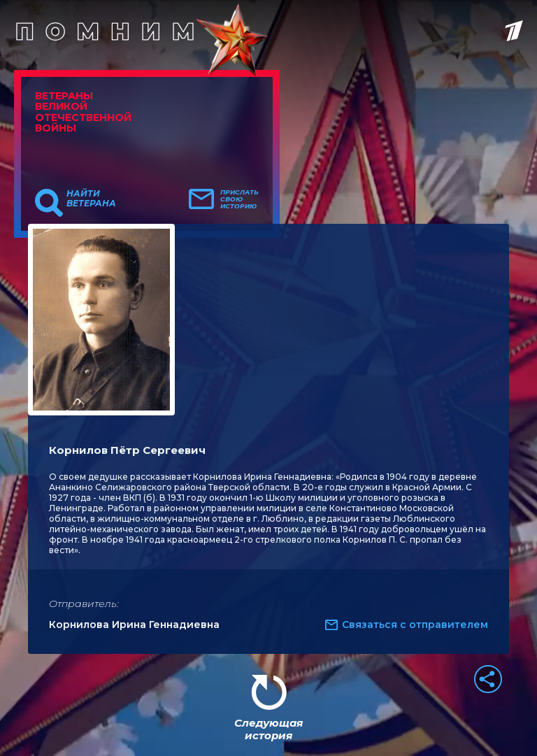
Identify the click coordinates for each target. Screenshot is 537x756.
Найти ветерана (91, 199)
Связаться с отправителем (415, 625)
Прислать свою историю (239, 199)
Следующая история (268, 729)
